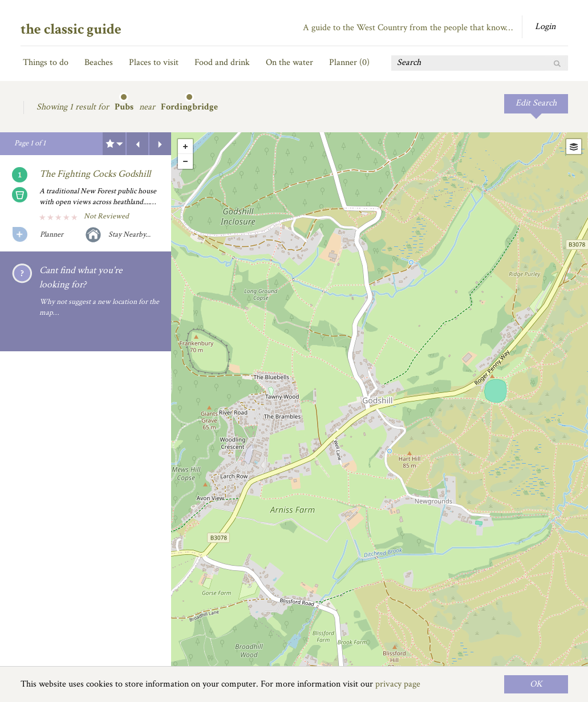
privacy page (398, 684)
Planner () (349, 62)
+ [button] (185, 147)
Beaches (99, 62)
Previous (137, 144)
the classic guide (71, 29)
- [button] (185, 161)
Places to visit (154, 62)
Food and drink (222, 62)
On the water (289, 62)
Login (545, 27)
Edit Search (536, 103)
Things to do (46, 62)
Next (160, 144)
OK (536, 684)
